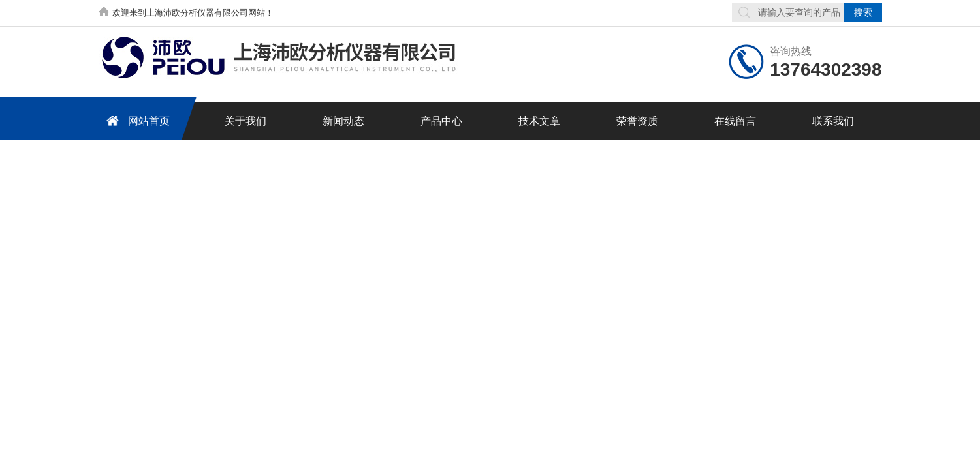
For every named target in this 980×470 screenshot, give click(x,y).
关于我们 (245, 121)
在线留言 (735, 121)
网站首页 (136, 120)
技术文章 (539, 121)
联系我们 (833, 121)
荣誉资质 (637, 121)
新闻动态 (343, 121)
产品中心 (441, 121)
